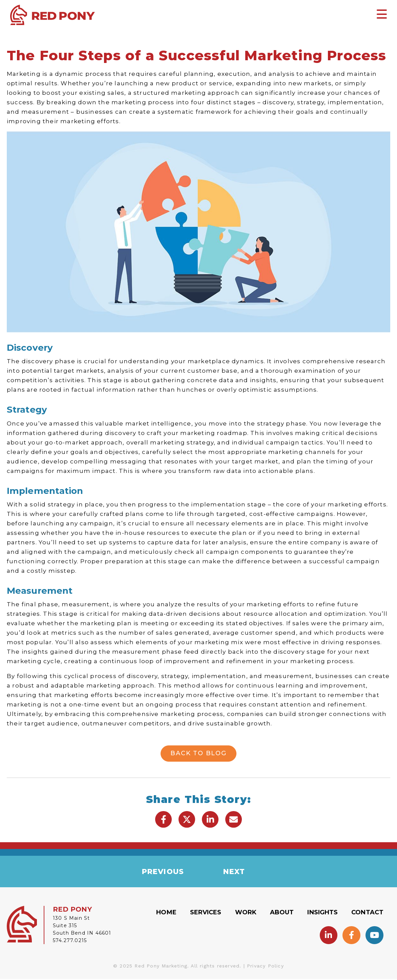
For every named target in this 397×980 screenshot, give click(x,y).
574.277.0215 (70, 941)
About (282, 913)
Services (206, 913)
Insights (322, 913)
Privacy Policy (265, 967)
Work (246, 913)
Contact (367, 913)
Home (166, 913)
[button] (163, 819)
